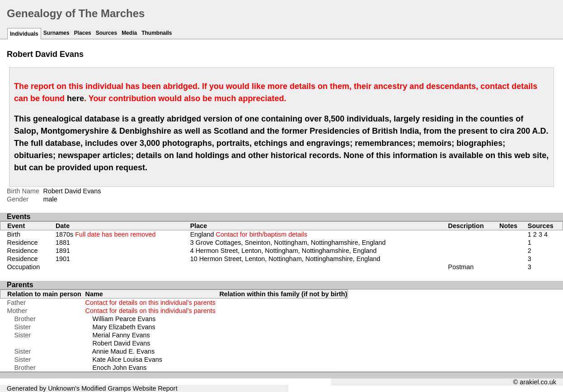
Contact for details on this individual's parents (150, 303)
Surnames (56, 33)
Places (83, 33)
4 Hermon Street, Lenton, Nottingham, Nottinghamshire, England (284, 251)
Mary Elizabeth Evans (124, 327)
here (75, 98)
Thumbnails (157, 33)
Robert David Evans (122, 343)
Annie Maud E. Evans (123, 351)
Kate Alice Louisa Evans (127, 359)
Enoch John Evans (120, 368)
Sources (106, 33)
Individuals (24, 34)
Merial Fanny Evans (121, 335)
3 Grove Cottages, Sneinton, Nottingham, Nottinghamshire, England (288, 243)
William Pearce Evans (124, 319)
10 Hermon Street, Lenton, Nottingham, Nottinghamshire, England (285, 259)
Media (129, 33)
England (249, 234)
